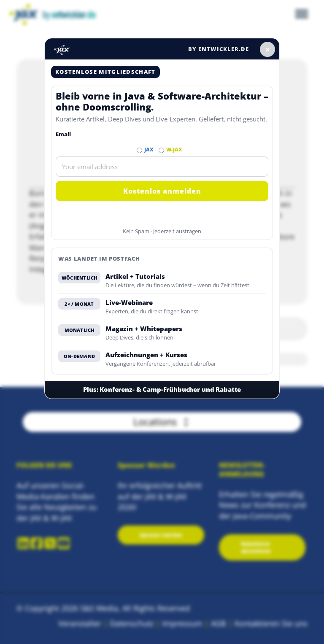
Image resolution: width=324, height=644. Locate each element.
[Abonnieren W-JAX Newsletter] (161, 150)
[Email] (162, 167)
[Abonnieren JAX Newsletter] (139, 150)
